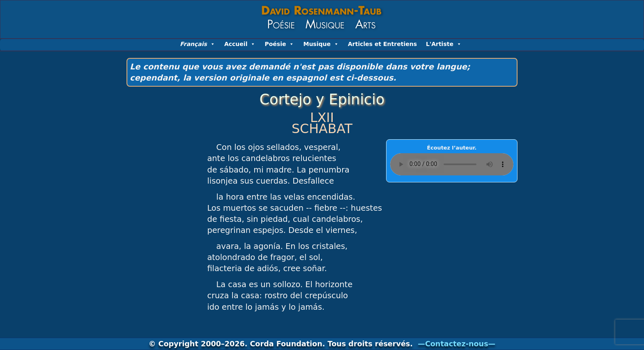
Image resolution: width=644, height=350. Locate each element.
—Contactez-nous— (457, 344)
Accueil (240, 44)
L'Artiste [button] (444, 44)
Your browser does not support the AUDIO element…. (452, 164)
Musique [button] (321, 44)
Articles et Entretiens (382, 44)
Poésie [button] (279, 44)
